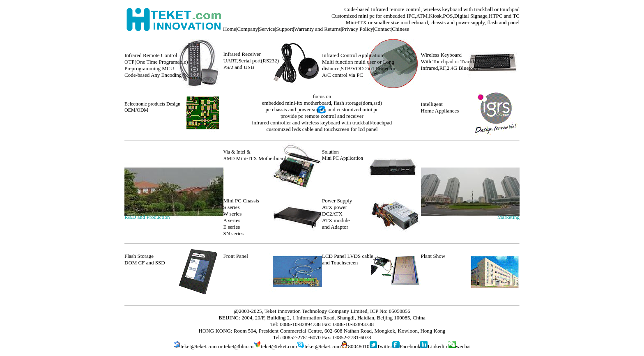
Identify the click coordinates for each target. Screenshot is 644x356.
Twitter (385, 346)
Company (247, 29)
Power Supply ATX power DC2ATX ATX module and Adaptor (337, 214)
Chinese (400, 29)
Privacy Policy (357, 29)
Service (267, 29)
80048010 (359, 346)
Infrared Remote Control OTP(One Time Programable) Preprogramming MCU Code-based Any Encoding (156, 65)
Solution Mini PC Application (343, 155)
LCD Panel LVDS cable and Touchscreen (348, 259)
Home (230, 29)
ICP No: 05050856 (390, 311)
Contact (382, 29)
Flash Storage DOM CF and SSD (145, 259)
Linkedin (437, 346)
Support (284, 29)
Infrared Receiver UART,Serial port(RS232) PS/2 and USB (251, 61)
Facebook (410, 346)
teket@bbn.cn (239, 346)
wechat (460, 346)
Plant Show (433, 256)
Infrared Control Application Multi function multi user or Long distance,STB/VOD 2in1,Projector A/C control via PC (359, 65)
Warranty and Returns (317, 29)
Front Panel (236, 256)
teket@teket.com (199, 346)
